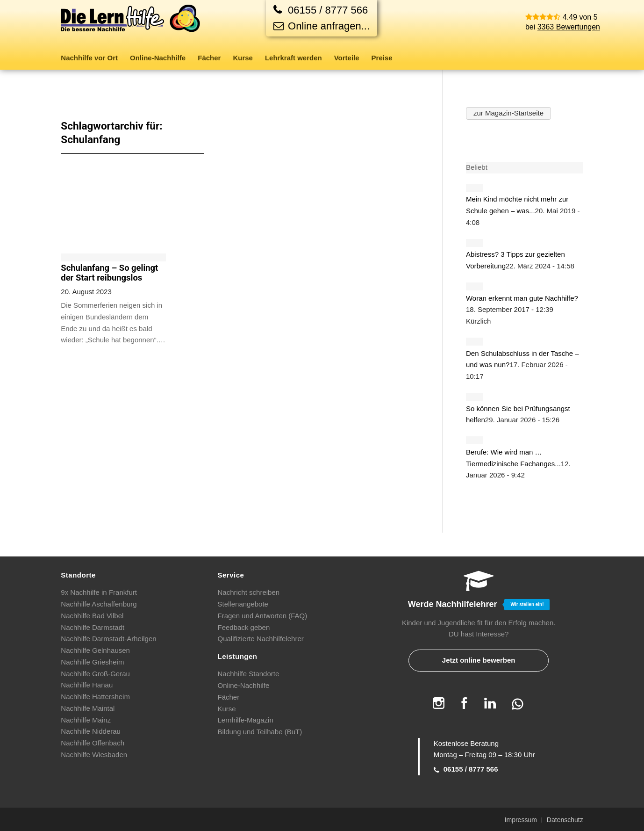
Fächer (229, 697)
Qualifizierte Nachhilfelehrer (261, 639)
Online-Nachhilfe (244, 685)
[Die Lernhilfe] (131, 25)
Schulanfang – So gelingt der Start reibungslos (109, 272)
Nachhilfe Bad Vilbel (92, 616)
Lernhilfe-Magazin (246, 720)
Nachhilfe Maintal (88, 708)
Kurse (227, 709)
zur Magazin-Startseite (508, 113)
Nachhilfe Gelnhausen (95, 650)
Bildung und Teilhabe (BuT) (260, 732)
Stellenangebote (243, 604)
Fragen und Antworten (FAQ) (263, 616)
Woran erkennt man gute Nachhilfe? (522, 298)
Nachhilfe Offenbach (93, 743)
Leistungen (238, 656)
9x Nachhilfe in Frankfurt (99, 592)
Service (231, 575)
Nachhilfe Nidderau (91, 731)
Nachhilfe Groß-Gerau (95, 674)
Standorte (78, 575)
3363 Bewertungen (569, 27)
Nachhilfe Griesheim (92, 662)
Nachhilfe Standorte (249, 674)
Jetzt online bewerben (479, 660)
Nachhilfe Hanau (87, 685)
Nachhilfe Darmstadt (93, 627)
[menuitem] (92, 58)
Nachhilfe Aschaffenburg (99, 604)
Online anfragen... (322, 26)
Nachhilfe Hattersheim (95, 697)
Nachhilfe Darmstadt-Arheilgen (108, 639)
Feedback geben (244, 627)
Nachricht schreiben (249, 592)
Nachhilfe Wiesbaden (94, 755)
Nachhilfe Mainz (86, 720)
